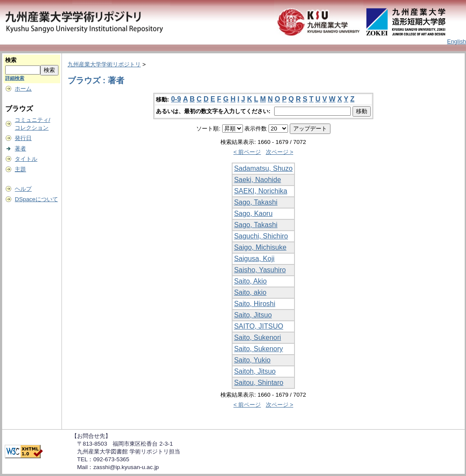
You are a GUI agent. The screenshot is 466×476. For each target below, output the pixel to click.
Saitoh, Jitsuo (255, 371)
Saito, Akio (250, 281)
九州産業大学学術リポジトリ (104, 64)
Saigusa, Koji (254, 259)
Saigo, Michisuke (260, 247)
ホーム (23, 89)
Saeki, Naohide (257, 180)
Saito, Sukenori (257, 337)
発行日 (23, 138)
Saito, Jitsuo (253, 315)
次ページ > (280, 152)
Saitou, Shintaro (259, 383)
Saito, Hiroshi (254, 304)
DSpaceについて (36, 199)
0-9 (176, 99)
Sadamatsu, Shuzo (263, 168)
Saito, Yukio (252, 360)
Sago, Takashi (256, 202)
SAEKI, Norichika (261, 191)
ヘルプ (23, 189)
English (456, 41)
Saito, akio (250, 292)
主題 (20, 169)
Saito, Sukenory (258, 349)
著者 (20, 148)
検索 (11, 60)
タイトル (26, 159)
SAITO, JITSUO (259, 326)
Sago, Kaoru (253, 214)
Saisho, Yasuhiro (260, 270)
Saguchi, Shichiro (261, 236)
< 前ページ (247, 152)
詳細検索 (15, 78)
